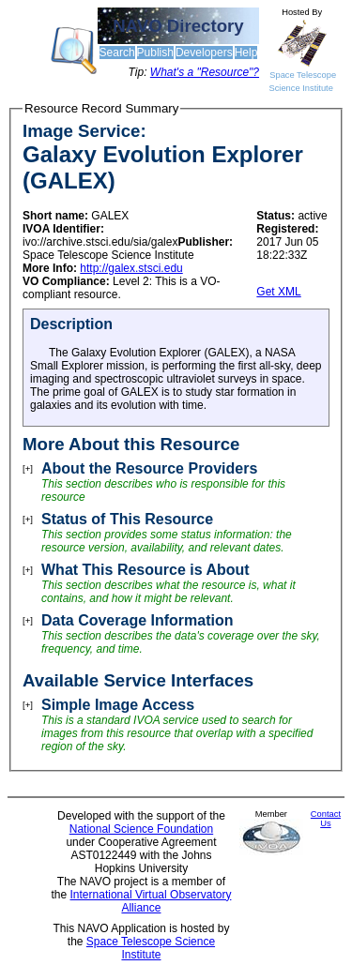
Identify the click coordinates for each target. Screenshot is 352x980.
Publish (155, 53)
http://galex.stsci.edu (131, 268)
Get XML (278, 292)
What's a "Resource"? (205, 72)
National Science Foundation (141, 829)
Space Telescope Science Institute (151, 948)
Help (246, 53)
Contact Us (326, 819)
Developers (204, 53)
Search (117, 53)
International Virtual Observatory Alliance (151, 901)
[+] (28, 468)
